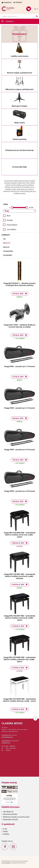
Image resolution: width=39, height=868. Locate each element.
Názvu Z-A (6, 247)
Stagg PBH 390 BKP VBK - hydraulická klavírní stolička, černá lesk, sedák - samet (19, 618)
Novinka (10, 220)
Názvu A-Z (7, 243)
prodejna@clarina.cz (7, 737)
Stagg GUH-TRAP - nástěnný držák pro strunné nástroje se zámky (20, 326)
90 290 (31, 207)
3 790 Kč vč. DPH (18, 626)
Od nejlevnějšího (8, 251)
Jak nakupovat (8, 812)
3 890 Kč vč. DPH (18, 543)
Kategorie (10, 21)
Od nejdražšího (8, 255)
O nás (5, 829)
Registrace (8, 2)
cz (35, 9)
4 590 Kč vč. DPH (18, 585)
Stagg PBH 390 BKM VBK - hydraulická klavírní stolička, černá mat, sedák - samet (19, 535)
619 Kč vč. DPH (18, 377)
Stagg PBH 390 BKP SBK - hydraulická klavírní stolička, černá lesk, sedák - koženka (19, 576)
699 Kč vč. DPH (18, 418)
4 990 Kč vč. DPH (18, 709)
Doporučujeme (12, 225)
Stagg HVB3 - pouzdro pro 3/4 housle (19, 450)
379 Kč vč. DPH (18, 294)
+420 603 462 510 (6, 741)
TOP (4, 239)
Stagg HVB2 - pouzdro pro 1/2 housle (19, 408)
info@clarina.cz (6, 743)
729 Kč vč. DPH (18, 460)
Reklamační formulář (10, 820)
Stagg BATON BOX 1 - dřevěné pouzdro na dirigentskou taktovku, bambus (19, 284)
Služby (5, 831)
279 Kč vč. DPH (18, 335)
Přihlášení (19, 2)
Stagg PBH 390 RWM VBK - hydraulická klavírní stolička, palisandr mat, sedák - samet (19, 659)
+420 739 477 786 (6, 735)
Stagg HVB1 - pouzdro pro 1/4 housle (19, 366)
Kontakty (6, 834)
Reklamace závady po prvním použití (16, 817)
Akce (9, 216)
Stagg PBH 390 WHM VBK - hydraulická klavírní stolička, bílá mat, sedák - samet (20, 700)
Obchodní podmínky (10, 814)
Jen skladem (11, 229)
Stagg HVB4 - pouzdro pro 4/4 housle (19, 491)
